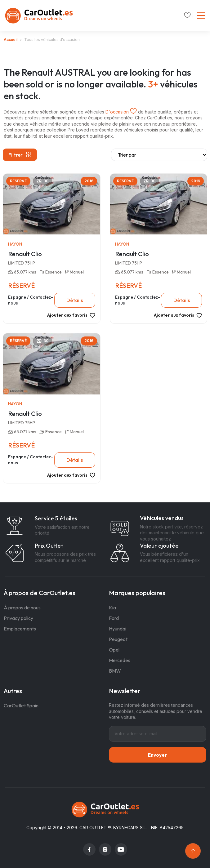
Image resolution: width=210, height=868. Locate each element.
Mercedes (120, 660)
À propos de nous (22, 608)
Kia (112, 608)
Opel (114, 650)
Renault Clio (25, 254)
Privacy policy (18, 618)
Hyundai (118, 629)
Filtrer (20, 155)
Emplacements (20, 629)
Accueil (11, 40)
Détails (75, 300)
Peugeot (118, 639)
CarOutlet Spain (21, 706)
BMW (115, 671)
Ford (114, 618)
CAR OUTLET (93, 828)
